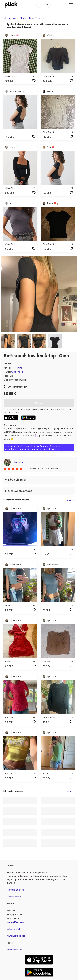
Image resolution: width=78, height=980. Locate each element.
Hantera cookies (15, 890)
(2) (25, 469)
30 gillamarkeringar (17, 387)
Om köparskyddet (20, 491)
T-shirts (40, 18)
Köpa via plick (17, 480)
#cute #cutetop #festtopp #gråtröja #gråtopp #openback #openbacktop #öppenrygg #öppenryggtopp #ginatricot (33, 448)
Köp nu (39, 403)
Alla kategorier (11, 18)
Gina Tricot (17, 372)
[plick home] (11, 5)
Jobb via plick (14, 929)
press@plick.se (14, 950)
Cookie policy (14, 897)
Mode (23, 18)
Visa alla (71, 500)
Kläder (31, 18)
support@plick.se (16, 922)
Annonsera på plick (16, 936)
